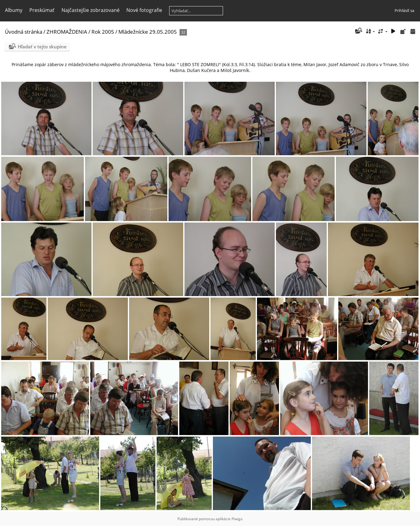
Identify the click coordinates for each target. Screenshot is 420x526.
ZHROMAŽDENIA (67, 32)
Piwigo (237, 519)
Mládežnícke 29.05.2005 (148, 32)
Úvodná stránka (24, 32)
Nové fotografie (144, 10)
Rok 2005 (103, 32)
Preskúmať (42, 10)
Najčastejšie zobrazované (91, 10)
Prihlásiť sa (404, 10)
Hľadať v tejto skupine (42, 47)
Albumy (14, 10)
